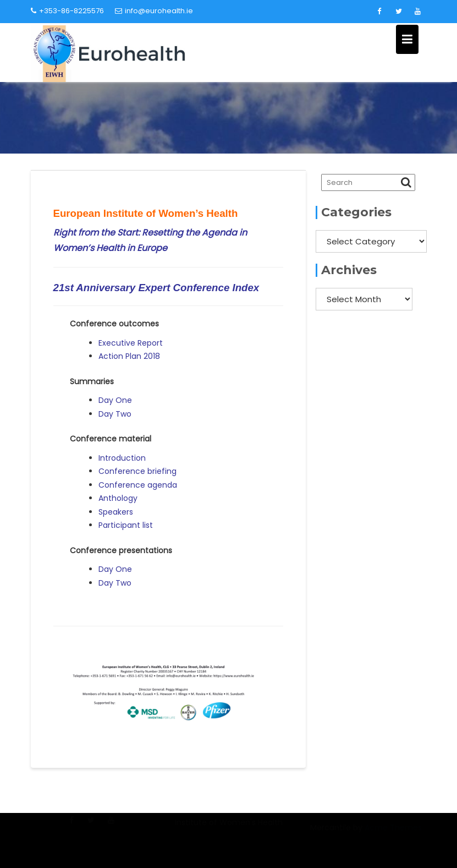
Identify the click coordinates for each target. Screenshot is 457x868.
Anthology (118, 498)
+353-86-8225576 (67, 11)
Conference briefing (137, 471)
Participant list (126, 525)
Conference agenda (138, 485)
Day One (115, 400)
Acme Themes (393, 834)
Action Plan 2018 (129, 356)
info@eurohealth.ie (154, 11)
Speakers (116, 512)
